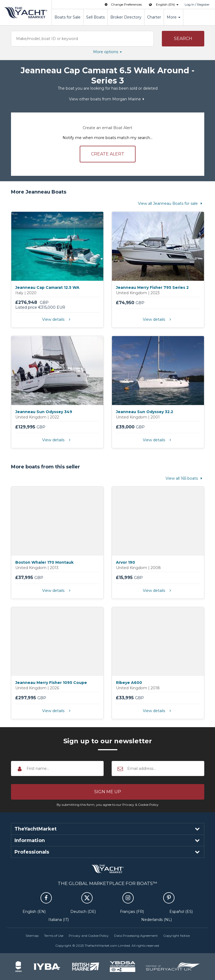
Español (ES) (181, 912)
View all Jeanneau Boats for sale (171, 203)
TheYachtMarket (26, 13)
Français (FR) (132, 912)
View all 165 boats (185, 478)
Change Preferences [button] (123, 4)
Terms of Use (54, 936)
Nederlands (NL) (156, 920)
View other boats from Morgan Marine (108, 99)
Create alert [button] (108, 154)
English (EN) (34, 912)
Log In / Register (197, 4)
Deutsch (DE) (83, 912)
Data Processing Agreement (136, 936)
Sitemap (32, 936)
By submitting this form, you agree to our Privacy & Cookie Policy (108, 805)
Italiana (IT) (59, 920)
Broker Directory (126, 17)
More (174, 17)
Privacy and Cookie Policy (89, 936)
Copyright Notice (176, 936)
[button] (183, 39)
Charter (154, 17)
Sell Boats (95, 17)
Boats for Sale (68, 17)
